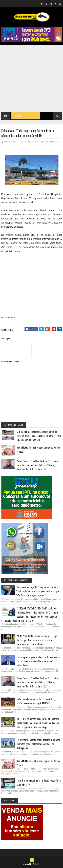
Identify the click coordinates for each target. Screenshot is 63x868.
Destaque (53, 141)
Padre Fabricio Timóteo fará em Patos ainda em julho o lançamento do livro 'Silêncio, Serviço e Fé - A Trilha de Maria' (38, 465)
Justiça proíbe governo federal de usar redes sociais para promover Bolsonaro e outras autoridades (38, 661)
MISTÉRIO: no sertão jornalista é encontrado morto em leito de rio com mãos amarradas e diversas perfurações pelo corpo (38, 723)
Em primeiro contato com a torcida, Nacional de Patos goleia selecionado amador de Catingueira (38, 744)
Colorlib (36, 864)
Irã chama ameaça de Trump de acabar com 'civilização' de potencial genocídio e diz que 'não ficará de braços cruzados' (38, 591)
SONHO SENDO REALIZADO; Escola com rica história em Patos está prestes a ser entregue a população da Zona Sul (39, 436)
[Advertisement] (32, 78)
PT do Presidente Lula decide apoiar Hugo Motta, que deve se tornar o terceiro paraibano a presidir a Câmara (37, 640)
